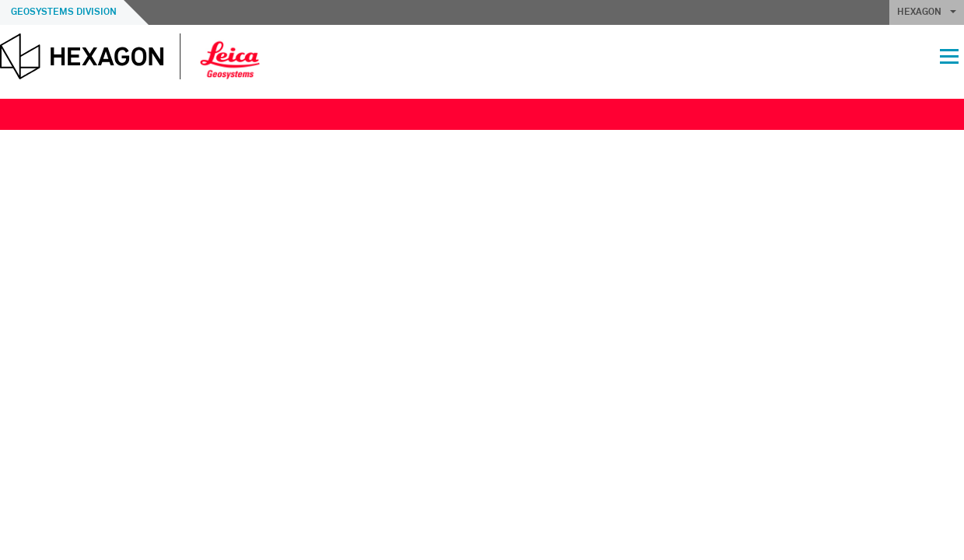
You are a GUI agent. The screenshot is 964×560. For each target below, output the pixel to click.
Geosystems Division (64, 12)
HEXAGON (927, 12)
